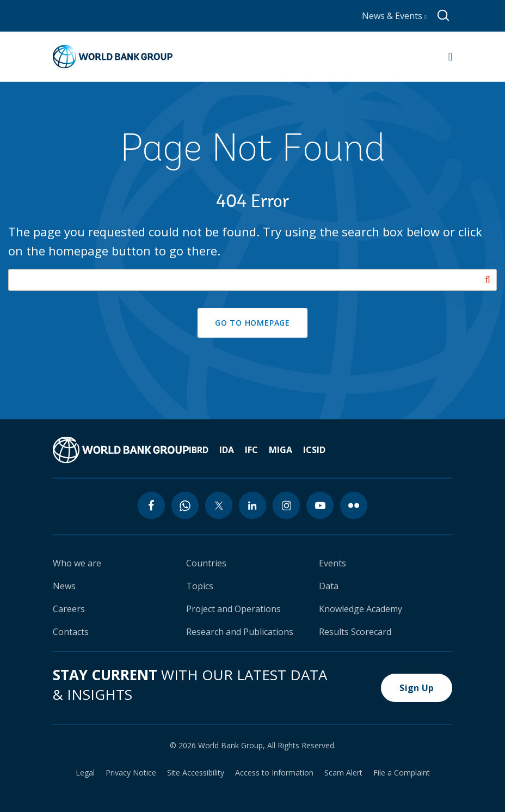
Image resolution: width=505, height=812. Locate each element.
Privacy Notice (131, 773)
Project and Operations (233, 609)
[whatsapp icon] (185, 505)
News (64, 586)
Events (332, 563)
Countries (206, 563)
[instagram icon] (286, 505)
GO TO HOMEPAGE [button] (253, 323)
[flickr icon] (354, 505)
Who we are (77, 563)
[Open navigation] (450, 57)
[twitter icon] (219, 505)
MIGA (281, 450)
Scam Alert (343, 773)
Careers (69, 609)
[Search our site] (253, 280)
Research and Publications (240, 632)
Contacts (71, 632)
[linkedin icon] (253, 505)
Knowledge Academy (361, 609)
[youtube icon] (320, 505)
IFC (251, 450)
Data (329, 586)
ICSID (314, 450)
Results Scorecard (355, 632)
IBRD (199, 450)
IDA (227, 450)
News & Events (394, 16)
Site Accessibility (196, 773)
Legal (85, 773)
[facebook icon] (151, 505)
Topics (200, 586)
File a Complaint (402, 773)
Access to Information (274, 773)
